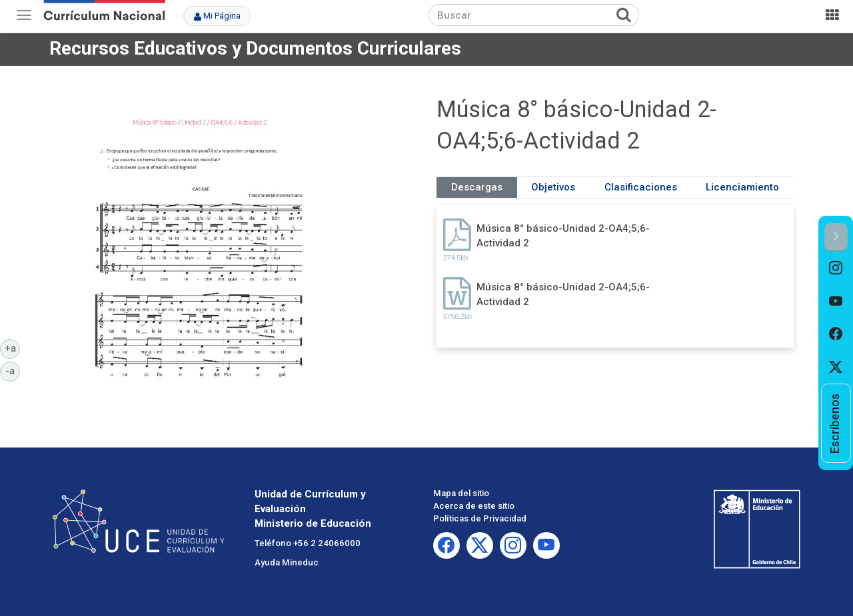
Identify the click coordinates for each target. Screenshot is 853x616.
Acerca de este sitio (474, 506)
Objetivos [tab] (553, 187)
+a (13, 348)
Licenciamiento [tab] (742, 187)
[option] (836, 268)
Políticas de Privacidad (480, 518)
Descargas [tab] (477, 187)
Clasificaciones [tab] (641, 187)
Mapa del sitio (461, 493)
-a (13, 370)
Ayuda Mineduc (287, 562)
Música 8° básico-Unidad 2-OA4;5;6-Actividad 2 (563, 235)
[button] (836, 237)
